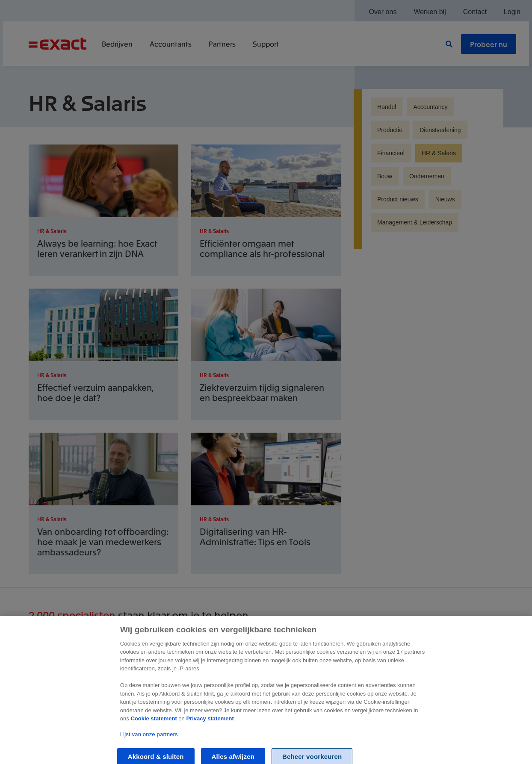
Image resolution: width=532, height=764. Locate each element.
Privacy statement (210, 729)
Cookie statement (154, 729)
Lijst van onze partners (149, 745)
